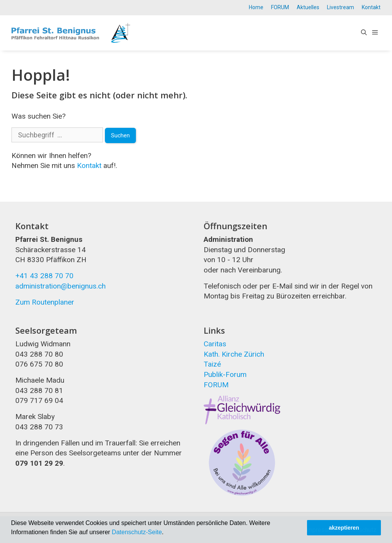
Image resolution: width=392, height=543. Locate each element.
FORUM (280, 7)
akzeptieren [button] (344, 528)
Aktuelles (308, 7)
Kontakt (371, 7)
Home (256, 7)
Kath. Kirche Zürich (234, 354)
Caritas (215, 344)
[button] (167, 533)
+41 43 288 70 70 (44, 276)
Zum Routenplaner (45, 302)
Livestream (341, 7)
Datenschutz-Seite (137, 532)
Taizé (212, 364)
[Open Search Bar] (364, 33)
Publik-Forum (225, 374)
